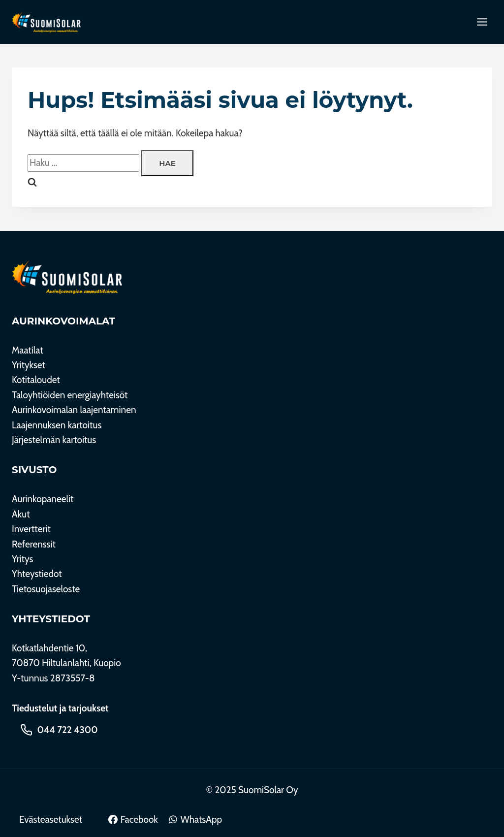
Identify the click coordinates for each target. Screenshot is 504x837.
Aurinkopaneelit (43, 499)
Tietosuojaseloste (46, 589)
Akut (21, 514)
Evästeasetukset (51, 820)
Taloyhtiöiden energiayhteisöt (70, 395)
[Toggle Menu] (482, 22)
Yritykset (29, 365)
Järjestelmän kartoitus (54, 440)
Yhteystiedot (37, 574)
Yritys (22, 559)
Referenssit (34, 544)
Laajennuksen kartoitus (57, 425)
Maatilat (28, 350)
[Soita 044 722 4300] (59, 730)
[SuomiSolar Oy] (67, 277)
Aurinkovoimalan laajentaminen (74, 410)
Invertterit (31, 529)
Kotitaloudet (36, 380)
